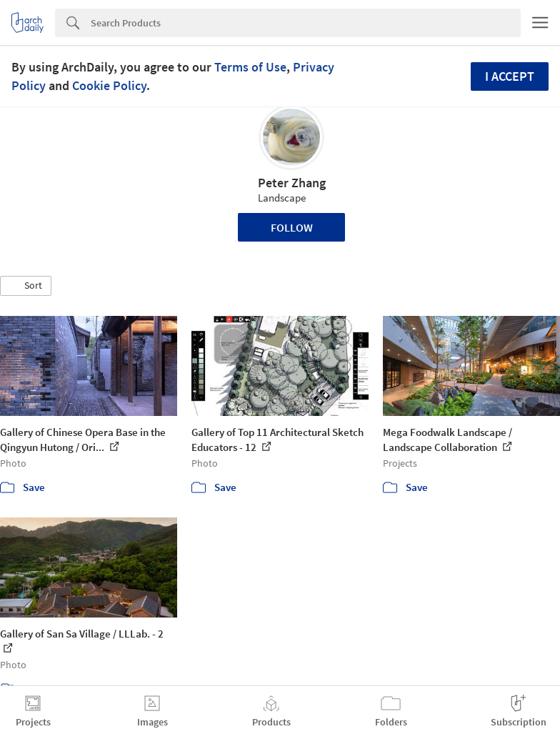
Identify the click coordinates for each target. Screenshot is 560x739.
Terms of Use (250, 67)
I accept (510, 76)
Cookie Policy (109, 85)
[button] (26, 286)
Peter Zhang (292, 183)
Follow (292, 227)
